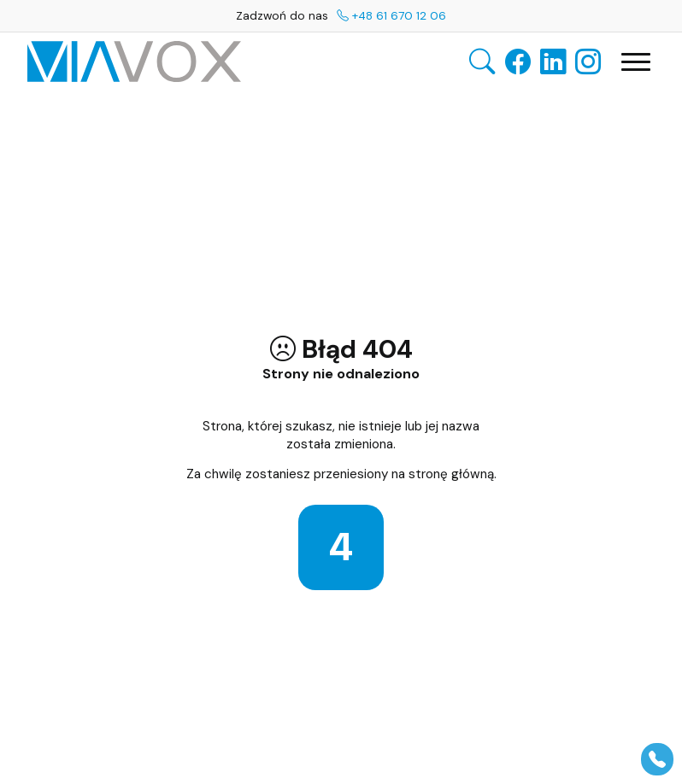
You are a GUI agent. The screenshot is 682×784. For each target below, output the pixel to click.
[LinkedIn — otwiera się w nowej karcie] (553, 61)
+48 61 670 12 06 (391, 15)
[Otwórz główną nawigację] (636, 62)
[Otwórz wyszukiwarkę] (482, 62)
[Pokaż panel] (657, 759)
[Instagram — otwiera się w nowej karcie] (588, 61)
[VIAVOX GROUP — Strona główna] (134, 61)
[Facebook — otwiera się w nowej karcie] (518, 61)
